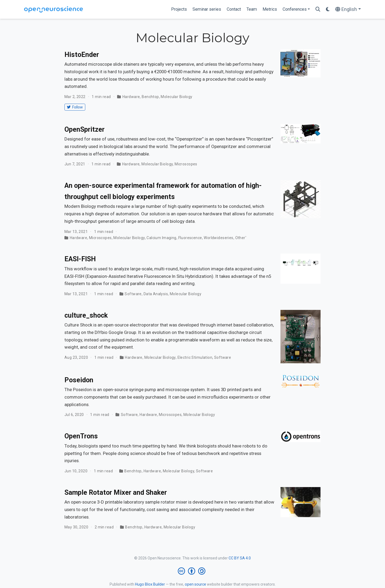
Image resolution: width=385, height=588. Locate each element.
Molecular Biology (176, 97)
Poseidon (79, 380)
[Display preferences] (328, 9)
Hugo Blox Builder (150, 584)
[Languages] (348, 9)
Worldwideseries (218, 238)
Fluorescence (190, 238)
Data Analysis (156, 294)
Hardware (131, 97)
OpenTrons (81, 436)
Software (133, 294)
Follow (75, 107)
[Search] (318, 9)
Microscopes (186, 164)
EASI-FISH (80, 259)
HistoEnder (82, 55)
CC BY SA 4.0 (240, 558)
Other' (241, 238)
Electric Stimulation (195, 357)
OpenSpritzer (84, 129)
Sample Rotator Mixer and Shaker (116, 492)
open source (195, 584)
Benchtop (150, 97)
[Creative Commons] (193, 571)
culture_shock (86, 315)
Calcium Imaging (161, 238)
